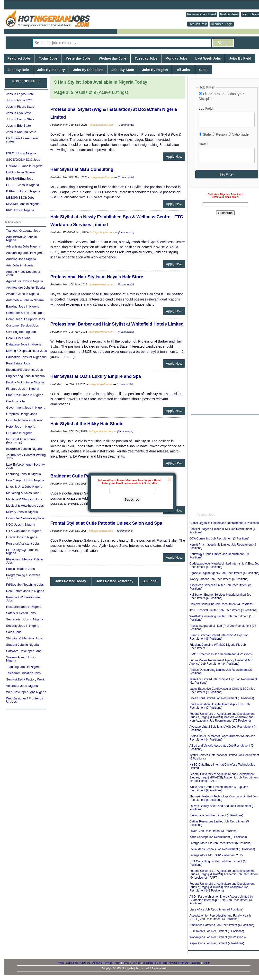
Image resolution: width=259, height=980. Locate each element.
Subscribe (132, 499)
